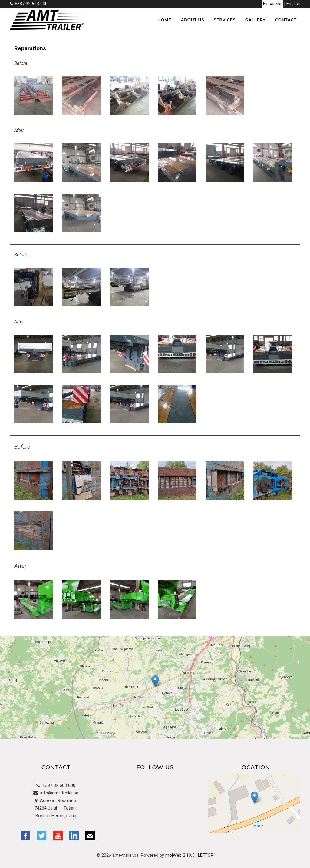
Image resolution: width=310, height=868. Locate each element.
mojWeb (173, 855)
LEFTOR (206, 855)
